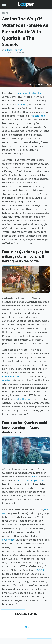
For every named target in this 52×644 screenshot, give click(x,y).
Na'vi (35, 477)
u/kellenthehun (22, 399)
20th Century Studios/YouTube (39, 84)
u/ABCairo (41, 570)
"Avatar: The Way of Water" (31, 480)
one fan (7, 380)
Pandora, (23, 104)
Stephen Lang (37, 116)
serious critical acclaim (30, 93)
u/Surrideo (8, 540)
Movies (6, 13)
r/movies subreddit (13, 376)
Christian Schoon (14, 50)
